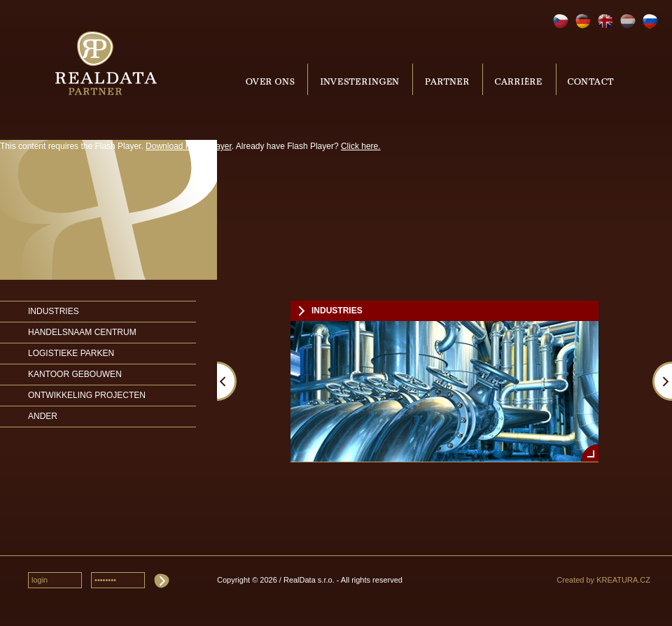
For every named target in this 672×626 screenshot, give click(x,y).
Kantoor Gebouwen (75, 374)
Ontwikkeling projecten (87, 395)
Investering (360, 79)
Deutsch (583, 21)
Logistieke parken (71, 353)
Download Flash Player (189, 146)
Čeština (561, 21)
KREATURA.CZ (623, 580)
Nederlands (628, 21)
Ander (43, 416)
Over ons (272, 79)
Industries (54, 311)
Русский (650, 21)
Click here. (361, 146)
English (605, 21)
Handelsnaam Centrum (82, 332)
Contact (589, 79)
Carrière (519, 79)
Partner (448, 79)
